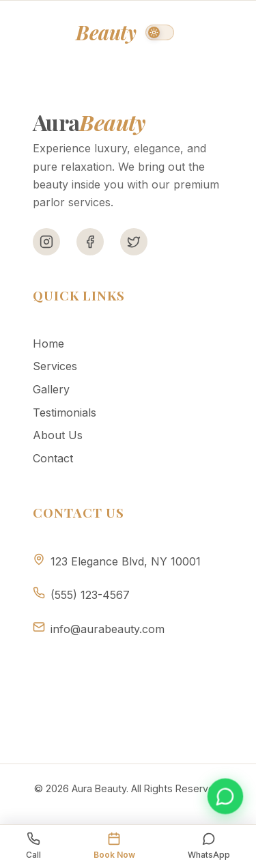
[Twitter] (134, 242)
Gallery (51, 389)
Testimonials (65, 412)
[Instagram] (46, 242)
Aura (84, 32)
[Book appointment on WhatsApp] (225, 796)
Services (55, 366)
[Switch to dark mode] (160, 32)
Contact (53, 458)
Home (48, 344)
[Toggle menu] (215, 32)
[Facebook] (90, 242)
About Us (58, 435)
